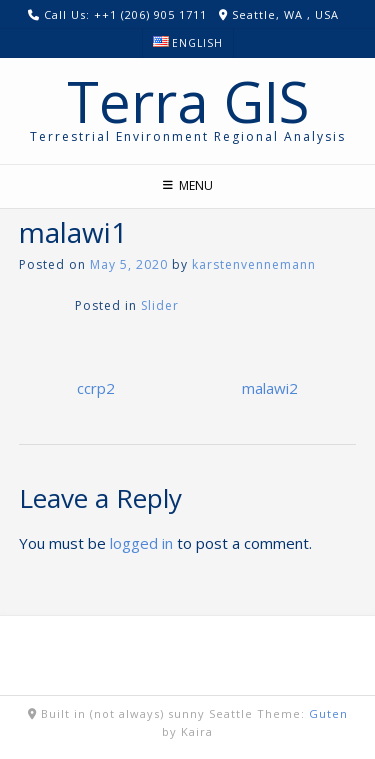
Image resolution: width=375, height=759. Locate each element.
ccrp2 (96, 388)
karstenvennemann (254, 264)
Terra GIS (188, 101)
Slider (160, 305)
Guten (328, 713)
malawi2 (270, 388)
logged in (141, 543)
